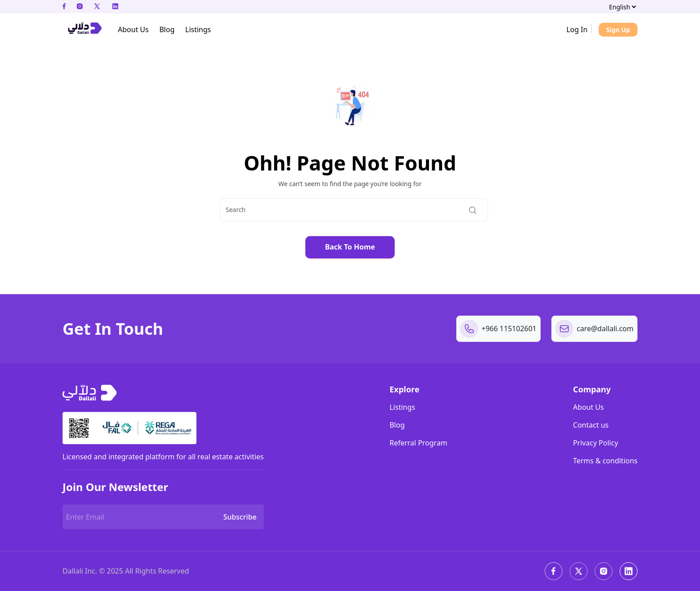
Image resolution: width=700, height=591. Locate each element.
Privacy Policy (596, 443)
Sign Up (618, 30)
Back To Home (350, 247)
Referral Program (418, 443)
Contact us (591, 425)
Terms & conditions (605, 461)
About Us (589, 407)
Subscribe (240, 517)
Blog (397, 425)
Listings (402, 407)
